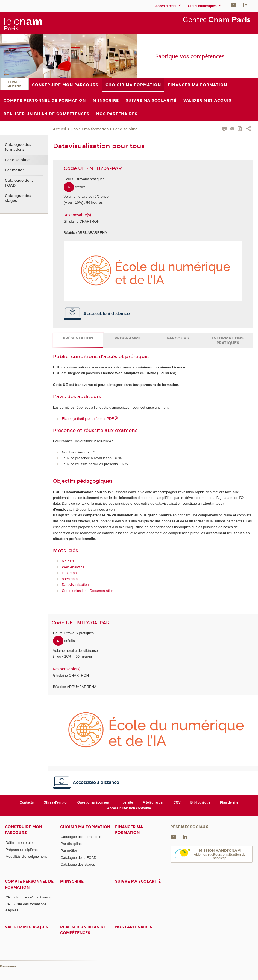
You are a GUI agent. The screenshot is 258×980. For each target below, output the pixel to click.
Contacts (27, 802)
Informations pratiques (228, 341)
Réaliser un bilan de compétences (83, 930)
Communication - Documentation (88, 591)
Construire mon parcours (24, 830)
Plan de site (229, 802)
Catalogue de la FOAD (19, 183)
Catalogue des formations (18, 147)
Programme (128, 338)
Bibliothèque (200, 802)
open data (70, 579)
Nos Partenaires (134, 927)
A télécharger (153, 802)
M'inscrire (72, 881)
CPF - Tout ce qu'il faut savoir (29, 897)
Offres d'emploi (55, 802)
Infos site (126, 802)
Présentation (78, 338)
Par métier (14, 170)
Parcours (178, 338)
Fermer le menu (14, 84)
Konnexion (8, 966)
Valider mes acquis (27, 927)
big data (68, 561)
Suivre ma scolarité (138, 881)
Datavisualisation (75, 585)
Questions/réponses (93, 802)
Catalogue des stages (18, 198)
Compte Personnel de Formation (29, 884)
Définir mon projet (20, 843)
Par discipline (125, 129)
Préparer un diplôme (22, 850)
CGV (177, 802)
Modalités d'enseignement (26, 857)
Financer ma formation (129, 830)
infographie (71, 573)
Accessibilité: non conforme (129, 808)
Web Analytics (73, 567)
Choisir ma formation (90, 129)
